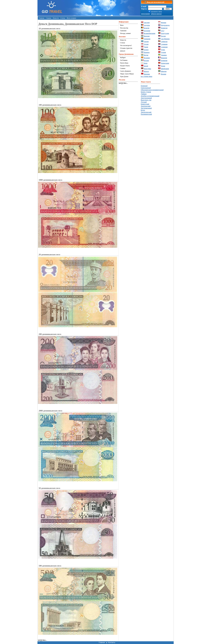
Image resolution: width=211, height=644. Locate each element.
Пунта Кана (124, 63)
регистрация (146, 14)
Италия (146, 61)
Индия (146, 55)
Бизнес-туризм (146, 92)
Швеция (164, 71)
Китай (146, 66)
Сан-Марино (165, 39)
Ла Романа (124, 60)
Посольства (124, 28)
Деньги (123, 51)
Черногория (165, 63)
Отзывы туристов (126, 48)
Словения (164, 47)
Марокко (147, 74)
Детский (144, 102)
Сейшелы (164, 42)
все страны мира (147, 76)
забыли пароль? (156, 14)
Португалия (165, 33)
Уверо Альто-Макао (127, 74)
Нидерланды (165, 25)
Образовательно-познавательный (152, 90)
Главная (42, 18)
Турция (163, 52)
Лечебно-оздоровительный (150, 96)
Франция (164, 58)
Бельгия (147, 28)
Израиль (147, 52)
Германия (147, 39)
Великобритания (150, 33)
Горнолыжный (146, 88)
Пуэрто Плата (125, 66)
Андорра (147, 25)
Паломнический (146, 114)
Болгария (147, 31)
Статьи (63, 18)
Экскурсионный (146, 98)
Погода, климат (125, 33)
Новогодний (145, 104)
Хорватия (164, 61)
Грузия (146, 44)
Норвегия (164, 28)
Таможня (123, 31)
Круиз (143, 110)
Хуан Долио (124, 77)
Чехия (163, 66)
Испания (147, 58)
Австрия (147, 23)
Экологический (146, 112)
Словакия (164, 44)
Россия (163, 36)
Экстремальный (146, 108)
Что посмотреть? (126, 45)
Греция (146, 42)
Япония (164, 74)
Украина (164, 55)
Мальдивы (147, 69)
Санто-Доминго (126, 71)
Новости (56, 18)
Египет (146, 50)
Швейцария (165, 69)
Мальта (146, 71)
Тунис (163, 50)
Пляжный (144, 86)
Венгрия (147, 36)
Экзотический (146, 106)
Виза (122, 25)
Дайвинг (144, 94)
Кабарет (123, 58)
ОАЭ (163, 31)
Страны (49, 18)
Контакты (112, 643)
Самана (123, 68)
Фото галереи (71, 18)
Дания (146, 47)
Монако (164, 23)
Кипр (146, 63)
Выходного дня (146, 100)
